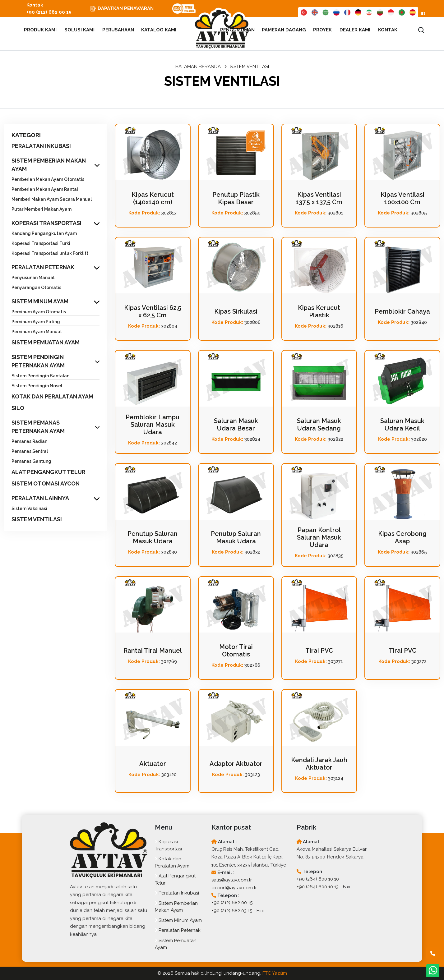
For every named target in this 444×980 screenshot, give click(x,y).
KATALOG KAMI (159, 30)
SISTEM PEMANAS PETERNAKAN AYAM (38, 427)
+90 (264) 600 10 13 (318, 887)
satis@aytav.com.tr (232, 880)
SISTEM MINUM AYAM (40, 301)
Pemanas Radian (29, 441)
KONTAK (388, 30)
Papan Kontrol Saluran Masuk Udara (319, 537)
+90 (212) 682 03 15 (232, 911)
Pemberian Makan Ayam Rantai (45, 189)
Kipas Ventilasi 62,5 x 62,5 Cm (153, 311)
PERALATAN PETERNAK (43, 267)
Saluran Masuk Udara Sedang (319, 425)
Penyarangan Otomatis (36, 288)
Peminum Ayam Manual (37, 332)
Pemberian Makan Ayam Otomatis (48, 179)
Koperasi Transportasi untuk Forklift (50, 253)
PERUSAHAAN (118, 30)
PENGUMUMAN (237, 30)
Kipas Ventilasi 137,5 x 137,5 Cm (319, 198)
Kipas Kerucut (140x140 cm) (153, 198)
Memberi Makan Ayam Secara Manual (52, 199)
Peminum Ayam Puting (36, 322)
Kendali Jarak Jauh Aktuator (319, 764)
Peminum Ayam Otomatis (39, 312)
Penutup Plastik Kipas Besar (236, 198)
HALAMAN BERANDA (198, 67)
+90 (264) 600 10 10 (318, 879)
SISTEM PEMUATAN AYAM (46, 342)
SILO (18, 408)
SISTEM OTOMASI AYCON (46, 483)
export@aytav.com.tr (234, 888)
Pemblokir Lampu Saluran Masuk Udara (153, 425)
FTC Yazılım (275, 973)
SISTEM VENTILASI (37, 519)
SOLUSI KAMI (79, 30)
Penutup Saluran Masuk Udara (153, 537)
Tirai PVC (319, 651)
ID (423, 14)
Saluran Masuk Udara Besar (236, 425)
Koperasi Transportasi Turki (41, 243)
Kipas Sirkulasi (236, 311)
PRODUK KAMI (38, 30)
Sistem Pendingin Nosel (37, 386)
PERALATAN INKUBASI (41, 146)
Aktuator (153, 764)
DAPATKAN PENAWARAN (122, 9)
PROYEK (323, 30)
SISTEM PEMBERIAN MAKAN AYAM (49, 165)
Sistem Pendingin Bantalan (40, 376)
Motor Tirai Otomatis (236, 651)
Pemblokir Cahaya (402, 311)
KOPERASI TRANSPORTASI (46, 223)
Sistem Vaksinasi (29, 508)
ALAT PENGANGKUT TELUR (48, 472)
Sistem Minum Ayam (178, 920)
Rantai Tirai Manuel (153, 651)
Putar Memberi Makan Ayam (42, 209)
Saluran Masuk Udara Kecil (402, 425)
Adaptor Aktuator (236, 764)
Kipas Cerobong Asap (402, 537)
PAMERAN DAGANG (284, 30)
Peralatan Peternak (178, 930)
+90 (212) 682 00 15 (232, 903)
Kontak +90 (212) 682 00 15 (49, 9)
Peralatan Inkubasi (177, 893)
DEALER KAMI (355, 30)
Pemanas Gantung (31, 461)
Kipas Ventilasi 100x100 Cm (402, 198)
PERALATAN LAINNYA (40, 498)
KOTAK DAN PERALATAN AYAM (52, 396)
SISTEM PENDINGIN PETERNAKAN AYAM (38, 361)
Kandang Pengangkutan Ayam (44, 233)
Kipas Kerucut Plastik (319, 311)
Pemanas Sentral (30, 451)
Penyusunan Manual (33, 278)
